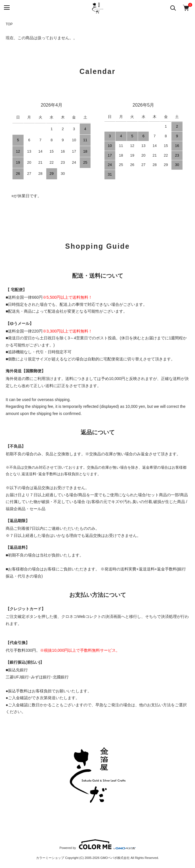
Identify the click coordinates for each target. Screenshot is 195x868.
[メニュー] (6, 8)
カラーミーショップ (50, 858)
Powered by (97, 844)
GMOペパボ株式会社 (115, 858)
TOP (9, 24)
